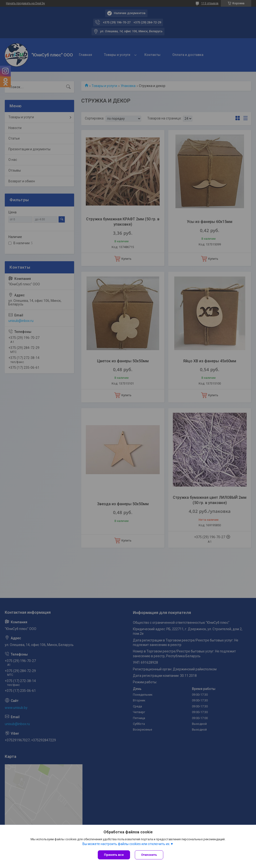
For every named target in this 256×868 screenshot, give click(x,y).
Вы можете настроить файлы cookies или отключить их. (126, 844)
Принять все (114, 855)
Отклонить (149, 855)
